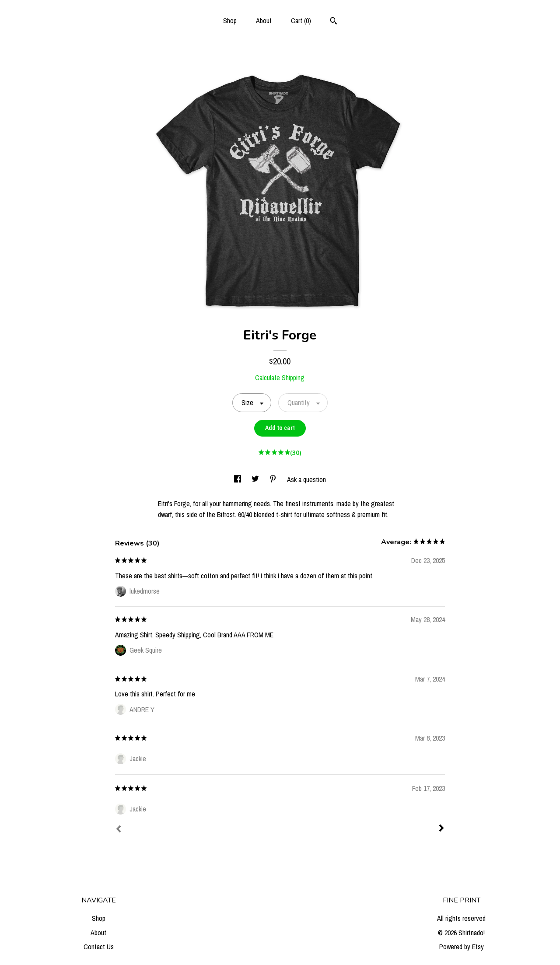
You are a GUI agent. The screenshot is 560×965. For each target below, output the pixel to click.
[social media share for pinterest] (274, 479)
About (264, 21)
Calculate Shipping (280, 378)
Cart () (301, 21)
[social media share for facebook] (238, 479)
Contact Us (99, 947)
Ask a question (306, 479)
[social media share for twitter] (256, 479)
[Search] (334, 22)
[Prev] (119, 830)
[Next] (441, 829)
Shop (230, 21)
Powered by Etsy (462, 947)
